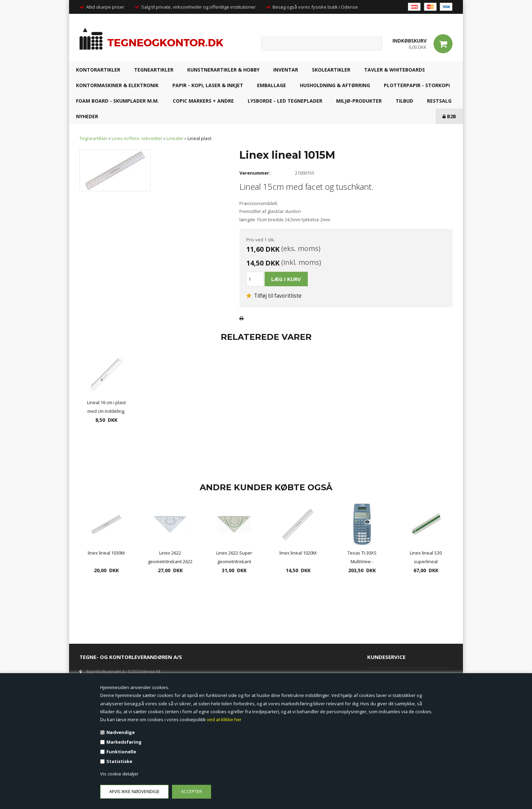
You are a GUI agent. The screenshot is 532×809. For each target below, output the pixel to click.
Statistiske (119, 761)
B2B (449, 116)
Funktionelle (121, 752)
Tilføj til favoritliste (274, 296)
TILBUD (404, 101)
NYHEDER (87, 116)
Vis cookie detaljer (119, 774)
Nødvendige (121, 732)
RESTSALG (439, 101)
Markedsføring (124, 742)
